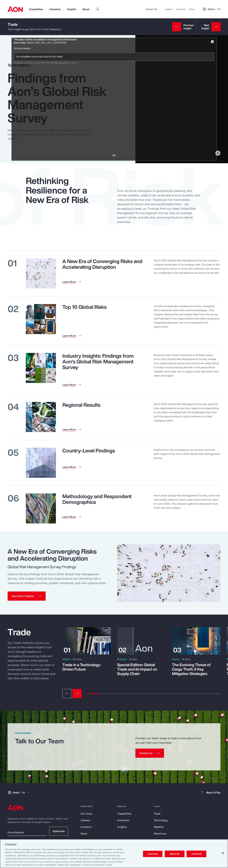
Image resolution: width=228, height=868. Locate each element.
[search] (98, 9)
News (192, 9)
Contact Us (151, 9)
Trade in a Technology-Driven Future (82, 667)
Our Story (87, 814)
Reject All (174, 854)
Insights (71, 9)
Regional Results (81, 405)
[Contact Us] (150, 753)
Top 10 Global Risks (84, 307)
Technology (161, 820)
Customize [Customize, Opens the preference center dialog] (153, 854)
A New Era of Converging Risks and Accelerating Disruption (102, 264)
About (86, 9)
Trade (13, 24)
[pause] (218, 153)
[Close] (223, 853)
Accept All (196, 854)
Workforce (160, 834)
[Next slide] (77, 694)
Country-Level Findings (89, 451)
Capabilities (36, 9)
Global (211, 9)
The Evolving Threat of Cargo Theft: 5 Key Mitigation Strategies (191, 669)
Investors (181, 9)
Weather (159, 827)
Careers (169, 9)
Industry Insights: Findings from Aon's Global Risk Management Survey (98, 361)
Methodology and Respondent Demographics (97, 499)
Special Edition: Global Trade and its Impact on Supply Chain (137, 669)
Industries (55, 9)
